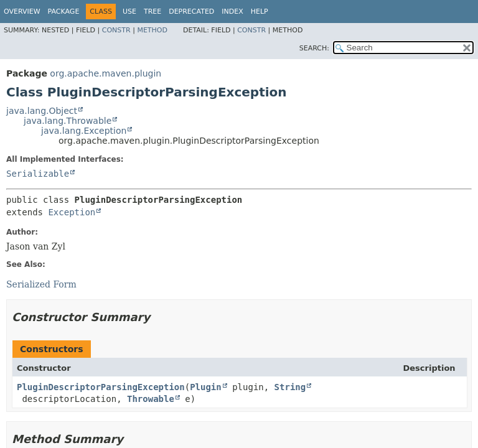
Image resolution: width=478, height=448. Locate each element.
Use (129, 12)
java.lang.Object (42, 111)
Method (152, 30)
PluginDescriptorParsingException (101, 387)
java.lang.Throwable (68, 121)
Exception (72, 212)
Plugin (206, 387)
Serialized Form (41, 284)
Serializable (38, 174)
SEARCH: (314, 48)
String (290, 387)
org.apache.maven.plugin (105, 73)
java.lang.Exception (84, 131)
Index (232, 12)
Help (260, 12)
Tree (152, 12)
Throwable (151, 399)
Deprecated (191, 12)
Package (64, 12)
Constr (116, 30)
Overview (22, 12)
